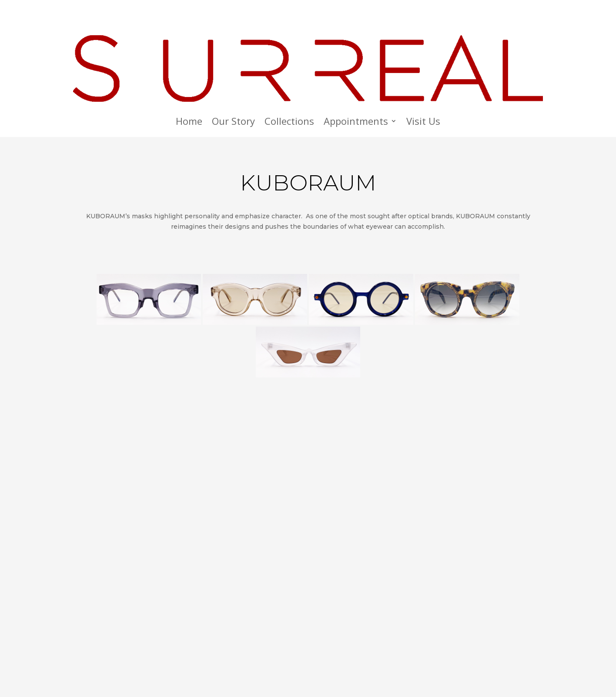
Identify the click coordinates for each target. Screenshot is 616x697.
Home (189, 123)
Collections (289, 123)
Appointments (356, 123)
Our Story (233, 123)
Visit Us (423, 123)
